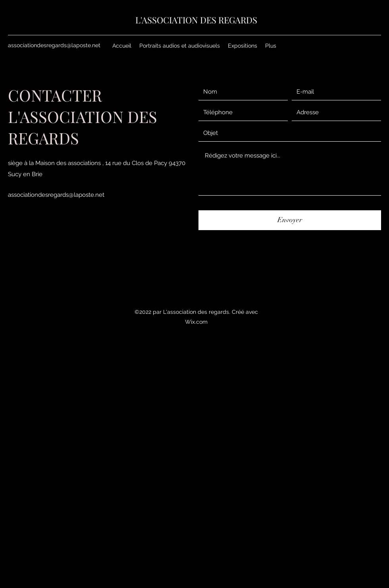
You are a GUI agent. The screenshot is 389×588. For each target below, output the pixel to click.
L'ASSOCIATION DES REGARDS (196, 20)
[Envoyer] (290, 220)
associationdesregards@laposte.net (54, 45)
